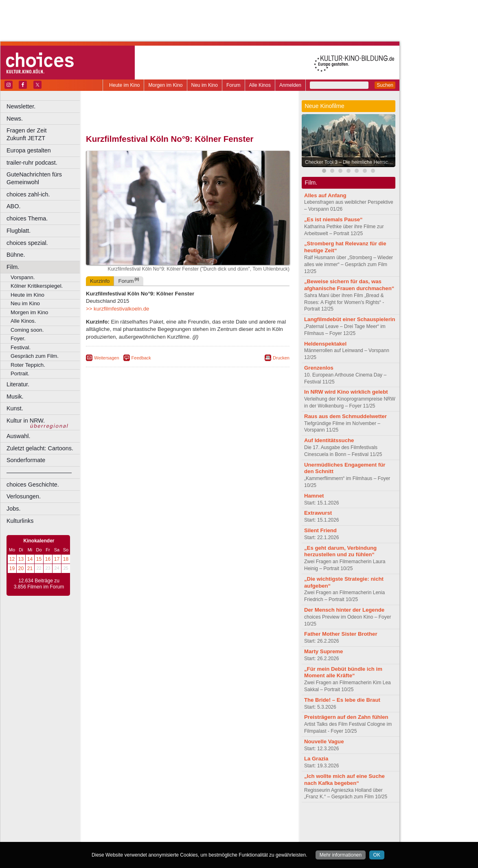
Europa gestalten (29, 150)
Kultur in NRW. (26, 421)
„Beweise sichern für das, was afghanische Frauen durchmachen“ (349, 285)
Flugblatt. (19, 231)
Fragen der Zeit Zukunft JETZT (44, 134)
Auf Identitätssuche (329, 440)
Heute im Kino (124, 85)
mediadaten (254, 822)
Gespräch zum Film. (35, 356)
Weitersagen (107, 358)
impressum (183, 822)
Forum (234, 85)
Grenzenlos (319, 368)
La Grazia (316, 759)
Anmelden (290, 85)
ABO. (13, 206)
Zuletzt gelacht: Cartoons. (40, 448)
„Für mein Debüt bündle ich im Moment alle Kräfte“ (343, 672)
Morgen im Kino (165, 85)
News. (15, 119)
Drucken (281, 358)
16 (48, 559)
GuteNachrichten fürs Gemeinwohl (34, 178)
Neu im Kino (205, 85)
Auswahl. (18, 436)
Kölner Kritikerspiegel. (37, 286)
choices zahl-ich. (28, 194)
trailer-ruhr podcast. (32, 163)
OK (377, 855)
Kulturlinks (20, 521)
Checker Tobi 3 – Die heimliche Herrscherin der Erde (351, 162)
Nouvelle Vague (324, 741)
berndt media (153, 822)
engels (163, 829)
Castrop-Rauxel (168, 836)
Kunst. (15, 408)
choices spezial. (27, 243)
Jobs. (13, 509)
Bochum (125, 836)
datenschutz (212, 822)
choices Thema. (27, 218)
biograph (122, 829)
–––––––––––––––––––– (39, 472)
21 (30, 568)
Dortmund (198, 836)
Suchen (385, 85)
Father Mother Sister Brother (341, 634)
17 (57, 559)
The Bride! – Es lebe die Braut (342, 700)
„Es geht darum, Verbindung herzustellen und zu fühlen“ (340, 551)
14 (30, 559)
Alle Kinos (260, 85)
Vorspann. (23, 277)
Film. (13, 267)
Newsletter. (21, 106)
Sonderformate (26, 460)
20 (21, 568)
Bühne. (16, 255)
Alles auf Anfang (325, 195)
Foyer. (18, 338)
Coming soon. (27, 330)
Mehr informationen (341, 855)
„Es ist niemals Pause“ (333, 219)
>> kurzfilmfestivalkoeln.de (117, 309)
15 (39, 559)
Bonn (143, 836)
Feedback (141, 358)
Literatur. (18, 384)
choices (144, 829)
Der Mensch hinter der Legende (344, 610)
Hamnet (314, 496)
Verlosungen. (24, 496)
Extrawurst (318, 513)
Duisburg (248, 836)
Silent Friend (320, 530)
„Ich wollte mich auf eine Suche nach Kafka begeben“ (344, 780)
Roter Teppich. (28, 365)
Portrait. (20, 373)
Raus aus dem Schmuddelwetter (345, 416)
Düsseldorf (224, 836)
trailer (188, 829)
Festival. (21, 347)
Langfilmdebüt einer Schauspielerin (350, 319)
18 (66, 559)
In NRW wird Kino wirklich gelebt (346, 392)
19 (12, 568)
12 (12, 559)
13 (21, 559)
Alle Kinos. (23, 321)
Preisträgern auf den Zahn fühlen (346, 717)
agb (233, 822)
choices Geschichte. (33, 485)
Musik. (15, 397)
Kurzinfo (100, 281)
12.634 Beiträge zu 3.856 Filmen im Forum (39, 584)
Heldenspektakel (325, 344)
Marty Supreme (323, 651)
